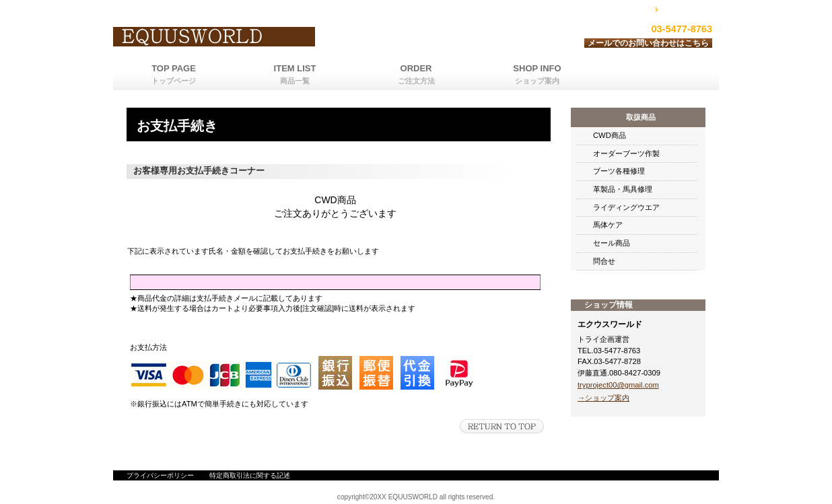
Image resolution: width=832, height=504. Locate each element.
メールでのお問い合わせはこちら (648, 43)
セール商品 (612, 243)
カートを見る (688, 9)
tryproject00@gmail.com (618, 385)
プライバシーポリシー (160, 475)
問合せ (604, 261)
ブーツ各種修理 (619, 171)
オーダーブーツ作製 (626, 153)
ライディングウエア (626, 207)
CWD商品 (610, 135)
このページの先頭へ (502, 426)
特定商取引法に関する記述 (250, 475)
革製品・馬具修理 (623, 189)
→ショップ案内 (603, 398)
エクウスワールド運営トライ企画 (281, 37)
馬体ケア (608, 225)
